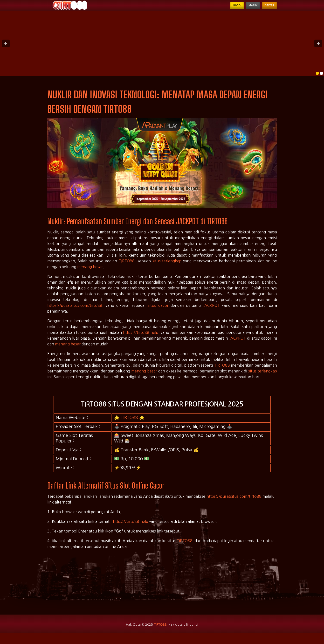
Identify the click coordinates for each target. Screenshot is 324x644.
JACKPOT (211, 312)
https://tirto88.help (141, 339)
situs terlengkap (167, 267)
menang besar (90, 273)
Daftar (265, 9)
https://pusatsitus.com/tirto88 (75, 312)
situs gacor (158, 312)
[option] (317, 80)
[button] (6, 50)
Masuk (241, 9)
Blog (218, 9)
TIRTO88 (127, 267)
